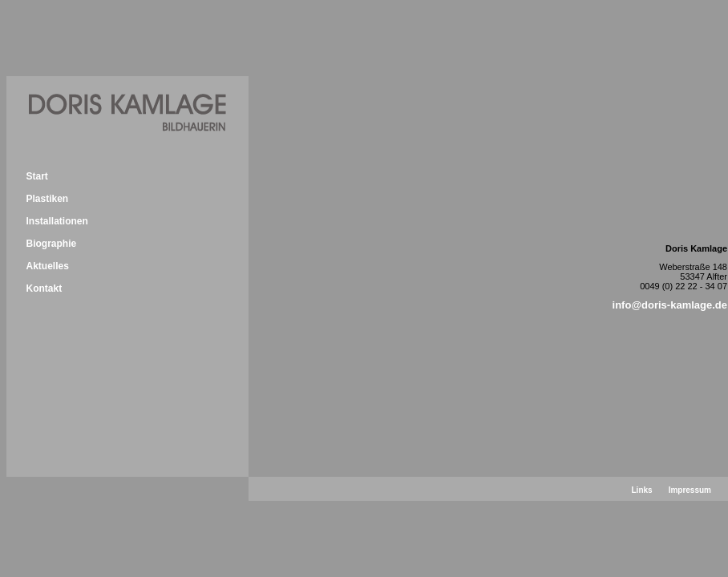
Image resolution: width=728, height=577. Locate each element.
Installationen (57, 221)
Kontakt (44, 288)
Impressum (690, 490)
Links (642, 490)
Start (36, 176)
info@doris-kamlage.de (670, 305)
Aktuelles (47, 266)
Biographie (51, 244)
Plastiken (47, 199)
